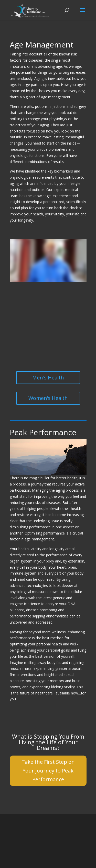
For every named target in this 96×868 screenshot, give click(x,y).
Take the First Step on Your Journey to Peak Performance (48, 771)
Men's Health (48, 378)
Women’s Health (48, 398)
